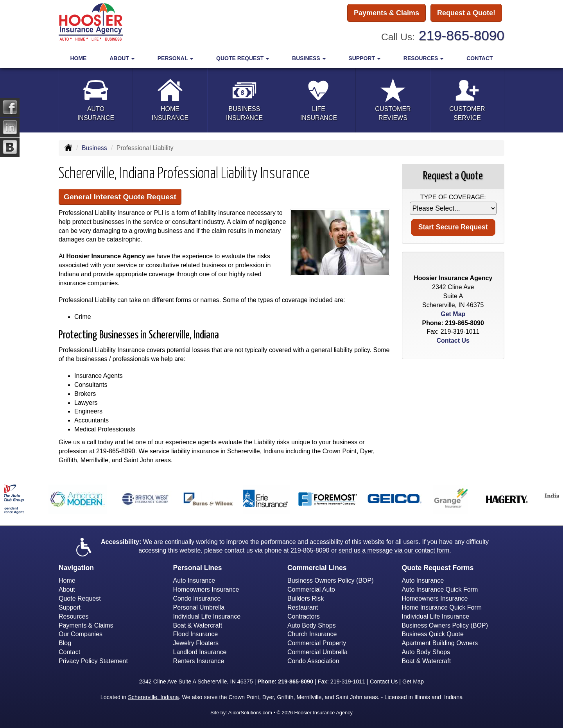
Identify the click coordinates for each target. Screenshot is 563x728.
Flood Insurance (196, 634)
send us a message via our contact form (394, 550)
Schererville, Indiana (153, 697)
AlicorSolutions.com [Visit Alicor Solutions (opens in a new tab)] (250, 713)
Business (94, 148)
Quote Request (80, 598)
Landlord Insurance (200, 652)
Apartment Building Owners (440, 643)
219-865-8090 (462, 35)
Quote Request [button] (243, 58)
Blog (65, 643)
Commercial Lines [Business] (317, 568)
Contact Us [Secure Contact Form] (453, 341)
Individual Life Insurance (207, 616)
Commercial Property (317, 643)
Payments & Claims (386, 13)
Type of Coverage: (453, 197)
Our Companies (81, 634)
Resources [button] (424, 58)
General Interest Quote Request (120, 197)
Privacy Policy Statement (93, 661)
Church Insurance (312, 634)
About (67, 589)
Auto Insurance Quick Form (440, 589)
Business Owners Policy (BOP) (331, 580)
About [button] (122, 58)
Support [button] (364, 58)
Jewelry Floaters (196, 643)
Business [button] (309, 58)
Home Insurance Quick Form (442, 607)
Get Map (453, 314)
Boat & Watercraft (198, 625)
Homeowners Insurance (206, 589)
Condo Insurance (197, 598)
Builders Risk (306, 598)
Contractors (304, 616)
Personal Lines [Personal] (198, 568)
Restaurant (303, 607)
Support (70, 607)
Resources (74, 616)
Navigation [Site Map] (76, 568)
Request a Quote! (466, 13)
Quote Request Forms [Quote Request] (438, 568)
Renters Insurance (199, 661)
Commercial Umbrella (317, 652)
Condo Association (313, 661)
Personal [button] (175, 58)
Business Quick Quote (433, 634)
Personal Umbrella (199, 607)
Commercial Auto (311, 589)
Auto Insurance (194, 580)
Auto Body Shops (312, 625)
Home (78, 58)
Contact (480, 58)
